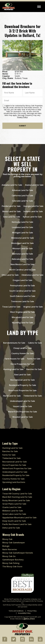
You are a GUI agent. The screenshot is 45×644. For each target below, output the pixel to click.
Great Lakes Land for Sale (14, 514)
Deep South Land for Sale (14, 521)
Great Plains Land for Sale (14, 504)
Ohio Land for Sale (10, 275)
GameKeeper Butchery (13, 560)
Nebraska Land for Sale (22, 259)
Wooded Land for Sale (23, 417)
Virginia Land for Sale (33, 307)
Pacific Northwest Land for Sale (17, 524)
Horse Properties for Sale (22, 364)
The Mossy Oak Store (12, 567)
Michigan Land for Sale (23, 233)
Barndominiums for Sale (14, 343)
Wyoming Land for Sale (22, 323)
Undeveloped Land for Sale (22, 401)
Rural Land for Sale (12, 396)
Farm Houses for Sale (15, 359)
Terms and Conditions (16, 611)
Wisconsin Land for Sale (23, 317)
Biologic (6, 546)
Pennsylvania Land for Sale (22, 286)
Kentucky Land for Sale (22, 222)
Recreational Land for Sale (23, 380)
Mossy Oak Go (9, 556)
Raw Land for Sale (22, 375)
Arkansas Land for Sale (23, 190)
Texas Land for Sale (11, 307)
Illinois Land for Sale (12, 211)
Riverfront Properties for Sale (23, 390)
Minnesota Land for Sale (23, 238)
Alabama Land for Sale (12, 185)
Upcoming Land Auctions (14, 482)
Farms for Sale (34, 359)
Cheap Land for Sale (23, 348)
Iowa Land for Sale (12, 217)
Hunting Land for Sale (13, 369)
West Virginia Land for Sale (23, 312)
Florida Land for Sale (11, 206)
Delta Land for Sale (11, 528)
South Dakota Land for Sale (23, 296)
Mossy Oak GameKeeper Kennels (18, 553)
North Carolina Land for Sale (22, 270)
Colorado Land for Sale (22, 201)
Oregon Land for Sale (22, 280)
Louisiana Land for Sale (22, 227)
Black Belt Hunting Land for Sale (17, 497)
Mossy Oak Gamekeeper (14, 543)
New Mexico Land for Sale (22, 264)
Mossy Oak (7, 539)
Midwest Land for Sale (13, 511)
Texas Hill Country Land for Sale (17, 494)
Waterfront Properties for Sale (22, 412)
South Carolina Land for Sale (22, 291)
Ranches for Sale (34, 369)
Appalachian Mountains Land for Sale (19, 518)
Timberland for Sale (33, 396)
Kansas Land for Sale (32, 217)
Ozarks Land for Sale (12, 507)
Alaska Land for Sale (34, 185)
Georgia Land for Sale (33, 206)
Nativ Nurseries (10, 549)
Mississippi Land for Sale (22, 243)
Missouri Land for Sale (23, 248)
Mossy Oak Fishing (11, 563)
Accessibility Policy (24, 613)
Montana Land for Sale (22, 254)
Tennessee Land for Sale (23, 301)
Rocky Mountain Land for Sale (16, 500)
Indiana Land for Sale (33, 211)
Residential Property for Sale (23, 385)
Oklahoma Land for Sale (32, 275)
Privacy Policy (22, 117)
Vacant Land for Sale (22, 406)
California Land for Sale (22, 196)
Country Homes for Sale (23, 353)
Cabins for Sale (35, 343)
